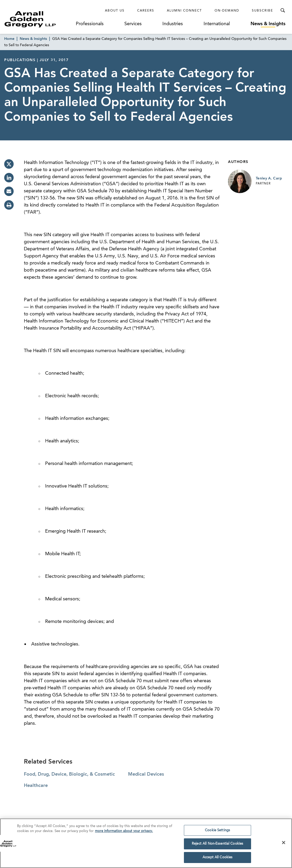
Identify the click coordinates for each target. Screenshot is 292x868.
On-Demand (227, 11)
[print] (9, 205)
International (217, 24)
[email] (9, 191)
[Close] (284, 844)
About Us (115, 11)
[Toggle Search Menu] (283, 10)
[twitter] (9, 164)
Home (9, 39)
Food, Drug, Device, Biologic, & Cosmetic (69, 774)
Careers (146, 11)
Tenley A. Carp (269, 178)
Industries (173, 24)
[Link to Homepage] (39, 19)
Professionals (90, 24)
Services (133, 24)
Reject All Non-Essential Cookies (217, 845)
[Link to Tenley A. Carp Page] (240, 181)
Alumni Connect (184, 11)
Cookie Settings (217, 832)
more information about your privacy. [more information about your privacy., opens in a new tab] (124, 833)
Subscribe (262, 11)
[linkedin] (9, 178)
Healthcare (36, 786)
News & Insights (268, 24)
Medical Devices (146, 774)
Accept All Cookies (217, 859)
